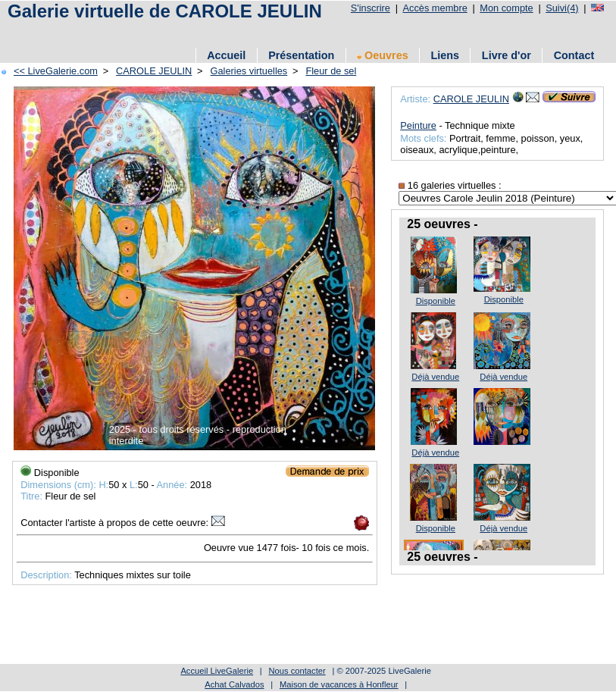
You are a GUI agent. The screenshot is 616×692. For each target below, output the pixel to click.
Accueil (226, 55)
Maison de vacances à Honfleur (339, 684)
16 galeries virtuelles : (450, 185)
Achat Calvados (234, 684)
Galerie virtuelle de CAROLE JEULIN (165, 11)
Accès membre (435, 8)
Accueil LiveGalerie (217, 671)
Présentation (301, 55)
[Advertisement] (280, 32)
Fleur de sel (331, 71)
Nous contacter (297, 671)
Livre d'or (507, 55)
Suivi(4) (562, 8)
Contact (574, 55)
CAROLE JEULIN (154, 71)
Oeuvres (383, 55)
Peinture (418, 125)
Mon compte (506, 8)
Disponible (436, 301)
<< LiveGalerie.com (56, 71)
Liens (445, 55)
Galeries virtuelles (249, 71)
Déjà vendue (435, 377)
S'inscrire (371, 8)
